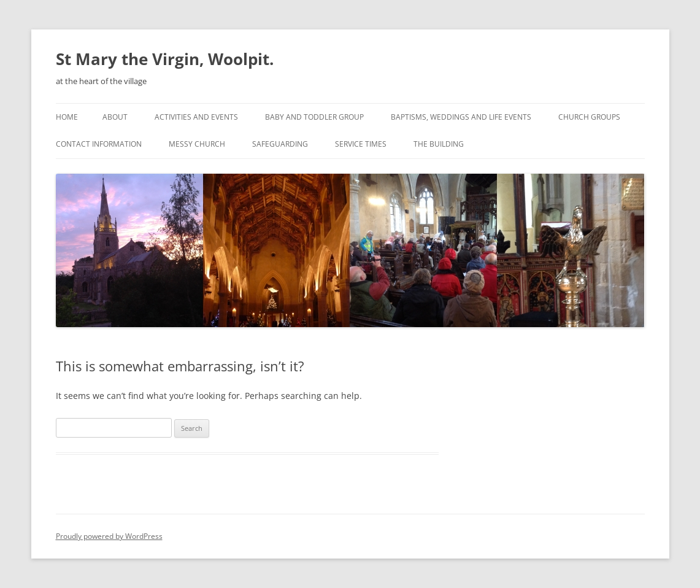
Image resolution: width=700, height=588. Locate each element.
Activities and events (196, 117)
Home (67, 117)
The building (439, 144)
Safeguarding (280, 144)
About (115, 117)
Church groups (589, 117)
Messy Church (197, 144)
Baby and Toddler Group (314, 117)
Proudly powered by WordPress (109, 536)
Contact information (99, 144)
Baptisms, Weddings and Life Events (461, 117)
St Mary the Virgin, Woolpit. (165, 59)
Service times (361, 144)
